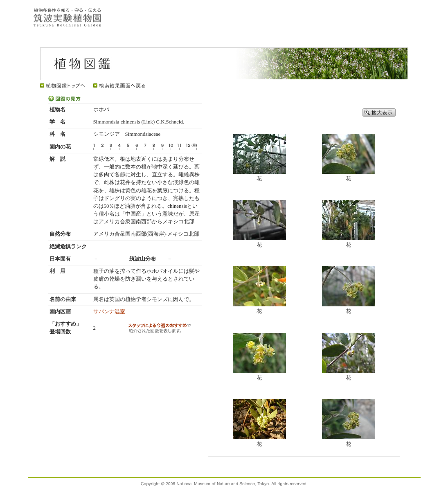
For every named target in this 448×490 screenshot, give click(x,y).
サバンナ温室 (109, 312)
